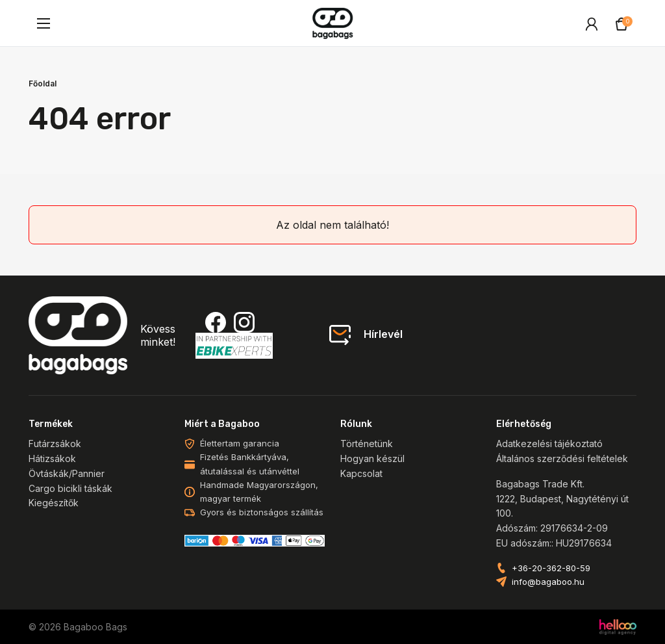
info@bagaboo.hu (548, 582)
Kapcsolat (361, 473)
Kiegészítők (54, 503)
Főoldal (43, 84)
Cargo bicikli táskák (70, 488)
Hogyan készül (372, 458)
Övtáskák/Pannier (67, 473)
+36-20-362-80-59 (551, 568)
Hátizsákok (52, 458)
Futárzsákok (55, 444)
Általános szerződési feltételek (562, 458)
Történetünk (367, 444)
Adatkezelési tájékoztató (549, 444)
